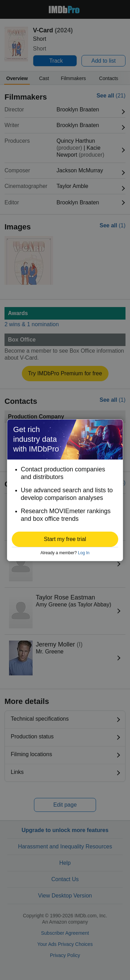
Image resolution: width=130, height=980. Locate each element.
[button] (65, 539)
